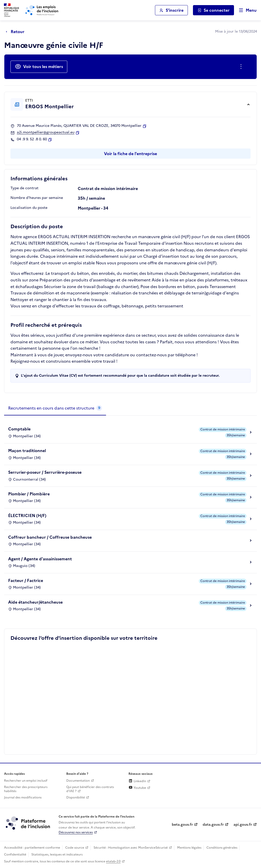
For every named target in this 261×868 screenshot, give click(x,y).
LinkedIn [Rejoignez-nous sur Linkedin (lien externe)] (137, 781)
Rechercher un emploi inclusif (26, 781)
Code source (75, 848)
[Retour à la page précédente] (16, 32)
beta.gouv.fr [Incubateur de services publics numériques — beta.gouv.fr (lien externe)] (182, 825)
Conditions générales (222, 848)
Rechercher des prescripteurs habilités (26, 789)
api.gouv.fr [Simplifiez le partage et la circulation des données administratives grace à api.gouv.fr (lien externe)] (243, 825)
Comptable (19, 429)
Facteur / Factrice (26, 580)
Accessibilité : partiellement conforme (32, 848)
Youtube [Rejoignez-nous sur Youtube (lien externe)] (137, 788)
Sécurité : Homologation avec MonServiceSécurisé (131, 848)
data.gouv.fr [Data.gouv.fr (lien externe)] (213, 825)
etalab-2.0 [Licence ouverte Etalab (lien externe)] (113, 861)
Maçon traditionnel (27, 451)
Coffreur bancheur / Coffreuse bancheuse (50, 537)
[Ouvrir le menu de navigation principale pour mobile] (245, 10)
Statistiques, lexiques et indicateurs (57, 855)
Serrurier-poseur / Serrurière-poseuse (45, 472)
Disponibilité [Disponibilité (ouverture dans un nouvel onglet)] (76, 797)
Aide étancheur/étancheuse (35, 602)
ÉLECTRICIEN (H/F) (27, 516)
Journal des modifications (23, 797)
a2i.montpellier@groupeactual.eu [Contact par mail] (46, 132)
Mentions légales (189, 848)
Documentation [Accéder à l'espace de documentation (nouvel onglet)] (78, 781)
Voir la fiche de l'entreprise (130, 154)
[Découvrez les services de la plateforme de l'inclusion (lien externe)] (28, 823)
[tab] (55, 408)
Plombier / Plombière (29, 494)
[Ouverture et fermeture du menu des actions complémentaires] (242, 67)
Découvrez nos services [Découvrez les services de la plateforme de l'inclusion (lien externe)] (76, 832)
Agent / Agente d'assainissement (40, 559)
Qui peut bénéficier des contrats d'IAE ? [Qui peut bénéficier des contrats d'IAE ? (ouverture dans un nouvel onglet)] (90, 789)
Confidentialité (15, 855)
